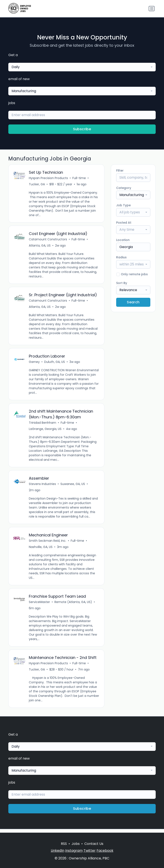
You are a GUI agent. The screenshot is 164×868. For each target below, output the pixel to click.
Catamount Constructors (48, 240)
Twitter (90, 851)
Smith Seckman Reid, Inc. (48, 543)
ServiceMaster (40, 605)
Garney (34, 363)
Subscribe (82, 129)
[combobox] (82, 67)
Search (133, 302)
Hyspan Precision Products (49, 178)
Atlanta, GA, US (40, 246)
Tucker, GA (37, 184)
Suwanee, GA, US (73, 486)
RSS (64, 844)
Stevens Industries (43, 486)
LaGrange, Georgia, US (45, 431)
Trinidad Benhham (43, 425)
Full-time (79, 178)
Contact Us (94, 844)
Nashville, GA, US (41, 550)
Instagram (74, 851)
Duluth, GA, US (55, 363)
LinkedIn (58, 851)
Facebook (105, 851)
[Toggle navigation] (152, 9)
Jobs (76, 844)
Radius (121, 257)
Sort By (122, 283)
